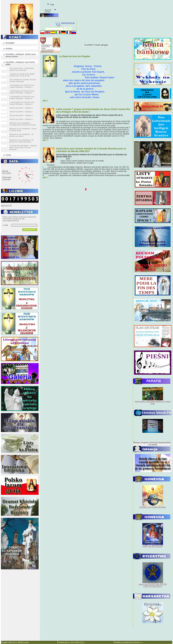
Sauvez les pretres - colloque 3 (21, 115)
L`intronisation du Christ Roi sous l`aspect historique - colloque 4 (22, 103)
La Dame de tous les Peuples (75, 56)
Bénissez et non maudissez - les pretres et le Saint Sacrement (22, 141)
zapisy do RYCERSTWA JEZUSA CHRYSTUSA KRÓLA (153, 585)
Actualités (10, 43)
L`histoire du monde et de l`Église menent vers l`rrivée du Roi (22, 75)
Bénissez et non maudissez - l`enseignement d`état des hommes (23, 124)
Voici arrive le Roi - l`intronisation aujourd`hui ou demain (22, 69)
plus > (45, 101)
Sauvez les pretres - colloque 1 (21, 108)
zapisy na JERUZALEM (153, 546)
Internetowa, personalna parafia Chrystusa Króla (153, 402)
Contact (48, 12)
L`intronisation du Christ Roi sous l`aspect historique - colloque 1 (22, 86)
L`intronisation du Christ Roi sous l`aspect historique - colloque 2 (22, 92)
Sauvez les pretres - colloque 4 (21, 119)
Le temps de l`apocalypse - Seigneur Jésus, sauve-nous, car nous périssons (23, 148)
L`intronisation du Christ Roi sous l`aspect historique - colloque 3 (22, 98)
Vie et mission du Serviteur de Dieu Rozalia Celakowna (23, 81)
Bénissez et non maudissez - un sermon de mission (21, 135)
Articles (9, 48)
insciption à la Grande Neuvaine (153, 507)
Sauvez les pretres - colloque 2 (21, 112)
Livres (8, 155)
